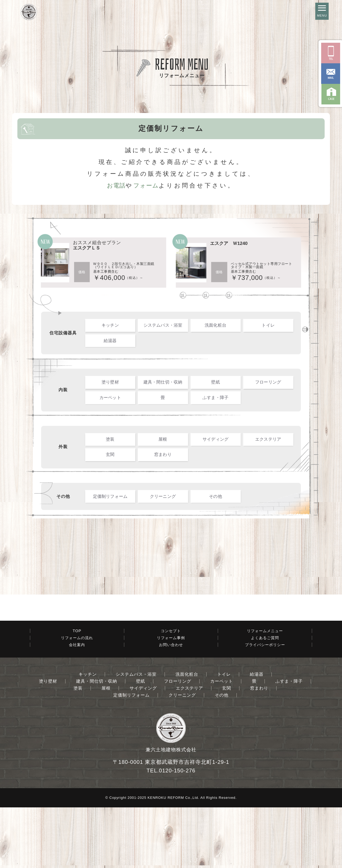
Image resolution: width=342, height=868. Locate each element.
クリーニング (163, 496)
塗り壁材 (110, 382)
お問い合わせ (171, 705)
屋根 (163, 439)
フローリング (268, 382)
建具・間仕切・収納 (163, 382)
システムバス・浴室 (163, 325)
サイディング (215, 439)
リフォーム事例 (171, 698)
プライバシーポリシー (265, 705)
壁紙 (215, 382)
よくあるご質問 (265, 698)
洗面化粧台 (215, 325)
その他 (215, 496)
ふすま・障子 (215, 397)
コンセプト (171, 691)
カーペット (110, 397)
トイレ (268, 325)
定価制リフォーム (110, 496)
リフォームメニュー (265, 691)
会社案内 (77, 705)
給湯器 (110, 340)
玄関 (110, 454)
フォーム (146, 185)
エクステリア (268, 439)
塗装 (110, 439)
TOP (77, 691)
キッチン (110, 325)
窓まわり (163, 454)
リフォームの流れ (77, 698)
